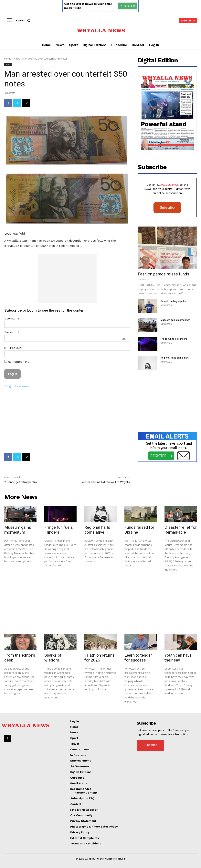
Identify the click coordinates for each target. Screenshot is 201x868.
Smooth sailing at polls (173, 301)
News (17, 59)
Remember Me (17, 362)
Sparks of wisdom (53, 658)
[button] (24, 20)
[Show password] (124, 339)
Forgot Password (17, 386)
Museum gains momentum (175, 320)
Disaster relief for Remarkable (181, 530)
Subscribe (167, 208)
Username (12, 318)
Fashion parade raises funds (164, 274)
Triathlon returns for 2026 (100, 658)
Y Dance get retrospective (21, 482)
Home (8, 59)
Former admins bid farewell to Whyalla (105, 482)
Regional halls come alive (175, 358)
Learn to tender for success (138, 658)
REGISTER (127, 6)
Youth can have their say (178, 658)
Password (11, 332)
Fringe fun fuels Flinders (174, 339)
